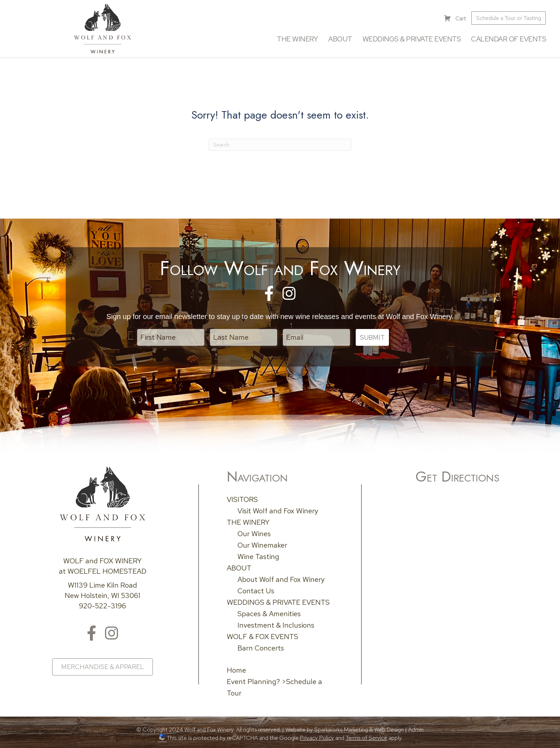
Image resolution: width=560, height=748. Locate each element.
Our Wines (254, 534)
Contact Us (256, 591)
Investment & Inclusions (276, 625)
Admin (416, 730)
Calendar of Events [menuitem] (509, 39)
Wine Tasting (258, 557)
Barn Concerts (261, 648)
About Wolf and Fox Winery (281, 579)
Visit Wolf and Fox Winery (278, 511)
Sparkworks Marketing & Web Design (359, 730)
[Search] (280, 145)
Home (236, 670)
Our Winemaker (262, 545)
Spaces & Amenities (269, 614)
